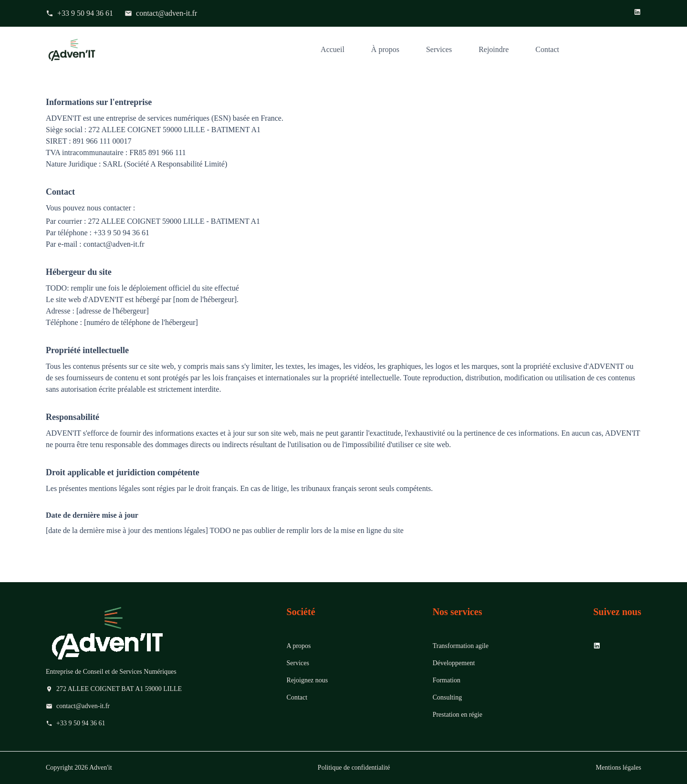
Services (439, 49)
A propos (299, 646)
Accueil (333, 49)
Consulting (447, 697)
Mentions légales (619, 768)
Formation (447, 680)
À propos (385, 49)
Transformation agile (461, 646)
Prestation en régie (458, 715)
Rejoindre (494, 49)
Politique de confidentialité (354, 768)
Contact (547, 49)
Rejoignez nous (307, 680)
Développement (454, 663)
